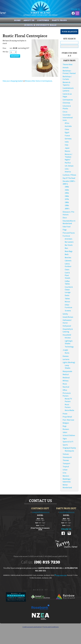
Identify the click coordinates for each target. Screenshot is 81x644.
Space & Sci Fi (68, 442)
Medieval (66, 378)
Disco (65, 218)
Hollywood (67, 326)
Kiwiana (66, 356)
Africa (67, 123)
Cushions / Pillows (69, 175)
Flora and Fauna (69, 233)
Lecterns (66, 359)
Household (67, 335)
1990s (67, 205)
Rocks (67, 353)
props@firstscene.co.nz (67, 512)
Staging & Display (69, 448)
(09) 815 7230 (47, 562)
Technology (69, 347)
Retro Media (69, 410)
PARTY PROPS (59, 20)
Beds (67, 254)
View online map (61, 575)
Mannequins (69, 451)
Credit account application (32, 627)
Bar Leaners (69, 242)
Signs (65, 439)
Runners (66, 429)
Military (66, 381)
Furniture (66, 236)
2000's (67, 209)
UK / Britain (69, 166)
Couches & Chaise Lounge (69, 290)
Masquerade (67, 371)
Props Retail (67, 417)
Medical (66, 374)
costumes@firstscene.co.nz (41, 512)
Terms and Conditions (51, 627)
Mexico (67, 151)
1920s (67, 190)
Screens (68, 311)
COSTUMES (43, 20)
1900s (67, 187)
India (67, 142)
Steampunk (67, 457)
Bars (66, 248)
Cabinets (68, 261)
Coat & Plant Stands (67, 275)
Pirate (65, 414)
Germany (68, 139)
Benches (68, 258)
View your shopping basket (13, 81)
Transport (66, 463)
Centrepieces (68, 100)
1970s (67, 199)
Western (66, 476)
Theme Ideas (68, 64)
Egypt (67, 132)
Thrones (66, 460)
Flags (65, 230)
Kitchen (68, 338)
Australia (68, 126)
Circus (65, 112)
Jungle (65, 350)
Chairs (67, 270)
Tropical (66, 467)
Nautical (66, 387)
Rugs (65, 426)
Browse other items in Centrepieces (39, 81)
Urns (64, 473)
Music (65, 384)
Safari (65, 432)
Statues (66, 454)
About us (29, 20)
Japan (67, 148)
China (67, 129)
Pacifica (68, 163)
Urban (65, 470)
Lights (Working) (69, 362)
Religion (66, 423)
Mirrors (67, 302)
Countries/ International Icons (68, 117)
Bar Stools (69, 245)
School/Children (69, 435)
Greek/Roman (68, 317)
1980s (67, 202)
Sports (65, 445)
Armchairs (69, 239)
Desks (67, 295)
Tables (67, 299)
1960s (67, 196)
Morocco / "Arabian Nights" (69, 157)
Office (65, 390)
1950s (67, 193)
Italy (66, 145)
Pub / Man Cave (68, 420)
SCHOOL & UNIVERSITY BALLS (41, 25)
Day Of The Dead (69, 178)
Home (17, 20)
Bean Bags (69, 251)
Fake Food (67, 227)
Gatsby (65, 314)
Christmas (66, 103)
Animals (66, 68)
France (67, 136)
